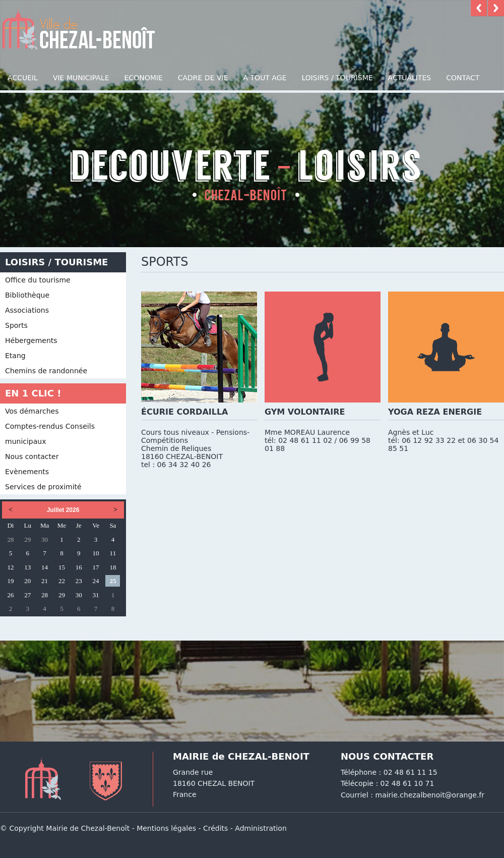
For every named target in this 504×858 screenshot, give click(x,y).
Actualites (410, 78)
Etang (15, 356)
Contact (463, 78)
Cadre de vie (203, 78)
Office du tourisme (38, 280)
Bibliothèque (27, 295)
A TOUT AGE (265, 78)
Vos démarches (32, 411)
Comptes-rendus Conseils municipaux (50, 434)
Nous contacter (32, 456)
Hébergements (31, 340)
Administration (261, 828)
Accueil (23, 78)
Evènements (27, 472)
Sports (16, 325)
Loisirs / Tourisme (337, 78)
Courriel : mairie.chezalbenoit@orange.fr (413, 795)
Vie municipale (81, 78)
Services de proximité (43, 487)
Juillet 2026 (63, 510)
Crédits (215, 828)
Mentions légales (166, 828)
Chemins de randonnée (46, 371)
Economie (144, 78)
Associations (27, 310)
